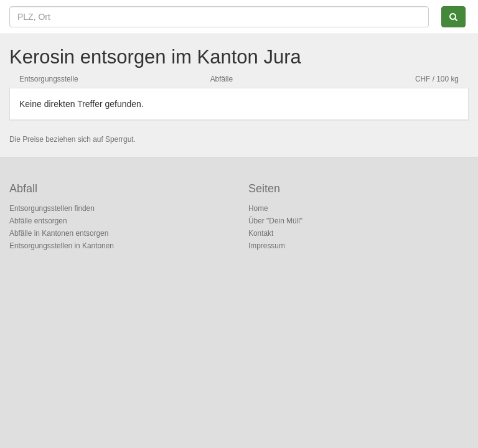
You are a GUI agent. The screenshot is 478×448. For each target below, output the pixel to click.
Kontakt (261, 233)
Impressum (267, 246)
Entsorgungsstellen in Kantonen (62, 246)
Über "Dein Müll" (275, 221)
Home (258, 208)
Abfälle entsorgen (38, 221)
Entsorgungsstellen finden (52, 208)
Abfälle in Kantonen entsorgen (59, 233)
